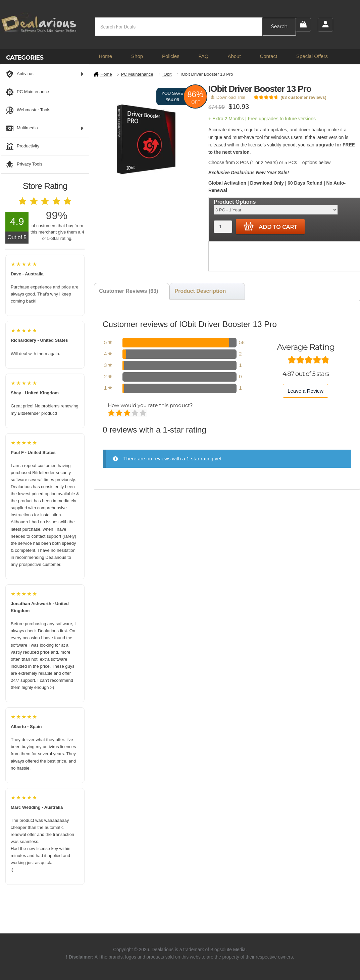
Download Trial (228, 97)
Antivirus (45, 74)
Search (279, 26)
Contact (268, 56)
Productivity (23, 146)
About (234, 56)
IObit (167, 74)
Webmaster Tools (28, 110)
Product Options (235, 202)
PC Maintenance (137, 74)
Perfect (143, 413)
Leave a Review (305, 391)
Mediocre (120, 413)
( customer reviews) (303, 97)
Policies (171, 56)
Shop (137, 56)
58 (242, 342)
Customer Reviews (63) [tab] (128, 291)
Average (128, 413)
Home (105, 56)
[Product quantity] (223, 227)
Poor (112, 413)
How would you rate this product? (150, 405)
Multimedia (45, 128)
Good (135, 413)
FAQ (204, 56)
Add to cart (270, 226)
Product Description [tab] (200, 291)
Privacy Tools (24, 165)
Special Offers (312, 56)
